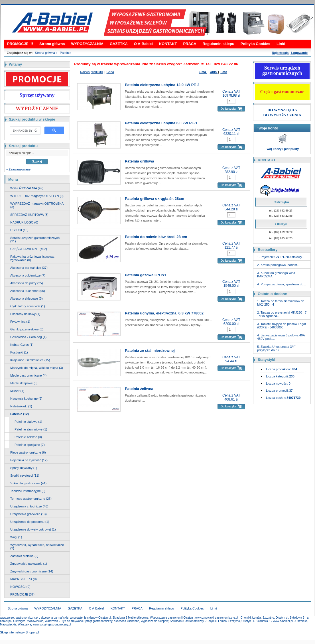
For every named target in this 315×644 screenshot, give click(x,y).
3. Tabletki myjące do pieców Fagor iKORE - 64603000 (282, 326)
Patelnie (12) (20, 414)
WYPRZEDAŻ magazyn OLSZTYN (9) (37, 196)
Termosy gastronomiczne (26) (31, 499)
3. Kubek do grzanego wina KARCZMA (276, 275)
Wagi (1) (16, 537)
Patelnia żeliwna (139, 389)
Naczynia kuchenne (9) (26, 399)
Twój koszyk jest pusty (282, 149)
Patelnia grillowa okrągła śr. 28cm (155, 199)
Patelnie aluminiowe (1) (31, 429)
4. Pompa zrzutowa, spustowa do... (282, 284)
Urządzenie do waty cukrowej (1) (33, 529)
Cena (110, 72)
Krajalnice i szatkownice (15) (30, 360)
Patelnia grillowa (140, 161)
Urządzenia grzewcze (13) (29, 514)
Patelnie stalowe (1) (28, 422)
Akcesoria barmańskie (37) (29, 268)
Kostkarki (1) (19, 352)
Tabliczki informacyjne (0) (28, 491)
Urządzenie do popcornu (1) (30, 522)
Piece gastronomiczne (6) (28, 452)
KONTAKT (168, 44)
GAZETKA (119, 44)
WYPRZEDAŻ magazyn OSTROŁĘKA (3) (37, 205)
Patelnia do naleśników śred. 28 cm (156, 237)
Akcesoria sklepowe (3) (27, 298)
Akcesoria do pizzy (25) (27, 283)
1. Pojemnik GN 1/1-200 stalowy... (281, 257)
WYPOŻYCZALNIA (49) (27, 188)
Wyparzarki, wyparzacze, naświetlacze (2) (37, 547)
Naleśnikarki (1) (21, 406)
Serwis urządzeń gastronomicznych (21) (35, 239)
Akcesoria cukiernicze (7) (28, 275)
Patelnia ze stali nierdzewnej (150, 351)
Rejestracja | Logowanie (290, 53)
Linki (281, 44)
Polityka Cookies (255, 44)
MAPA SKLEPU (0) (24, 579)
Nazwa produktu (92, 72)
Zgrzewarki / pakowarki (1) (29, 564)
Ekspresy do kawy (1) (25, 314)
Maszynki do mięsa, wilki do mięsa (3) (37, 368)
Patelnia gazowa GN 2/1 (146, 275)
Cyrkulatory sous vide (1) (28, 306)
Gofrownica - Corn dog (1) (28, 337)
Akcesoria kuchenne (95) (28, 291)
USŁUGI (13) (19, 230)
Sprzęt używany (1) (24, 468)
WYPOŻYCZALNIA (87, 44)
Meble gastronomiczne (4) (28, 375)
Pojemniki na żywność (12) (29, 460)
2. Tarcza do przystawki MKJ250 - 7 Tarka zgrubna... (282, 314)
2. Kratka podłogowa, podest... (278, 265)
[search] (25, 131)
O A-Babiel (143, 44)
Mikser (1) (17, 391)
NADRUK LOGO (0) (24, 222)
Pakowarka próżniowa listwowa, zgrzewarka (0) (32, 258)
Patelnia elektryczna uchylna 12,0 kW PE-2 (162, 85)
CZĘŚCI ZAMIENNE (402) (29, 249)
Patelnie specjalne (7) (30, 445)
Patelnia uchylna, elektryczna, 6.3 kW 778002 (164, 313)
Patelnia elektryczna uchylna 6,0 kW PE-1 (161, 123)
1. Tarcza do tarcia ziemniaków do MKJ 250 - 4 (281, 303)
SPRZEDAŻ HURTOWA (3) (29, 215)
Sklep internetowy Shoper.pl (19, 632)
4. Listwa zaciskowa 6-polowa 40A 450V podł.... (281, 337)
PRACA (190, 44)
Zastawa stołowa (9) (24, 556)
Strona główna (52, 44)
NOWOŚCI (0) (20, 587)
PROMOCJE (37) (22, 594)
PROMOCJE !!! (20, 44)
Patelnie (66, 53)
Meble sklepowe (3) (24, 383)
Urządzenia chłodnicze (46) (29, 506)
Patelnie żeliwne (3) (28, 437)
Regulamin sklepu (219, 44)
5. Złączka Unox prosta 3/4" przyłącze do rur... (276, 348)
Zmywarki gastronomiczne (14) (32, 571)
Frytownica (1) (20, 322)
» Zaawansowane (18, 169)
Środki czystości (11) (25, 476)
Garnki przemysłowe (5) (27, 329)
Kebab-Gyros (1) (22, 345)
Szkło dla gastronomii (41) (28, 483)
